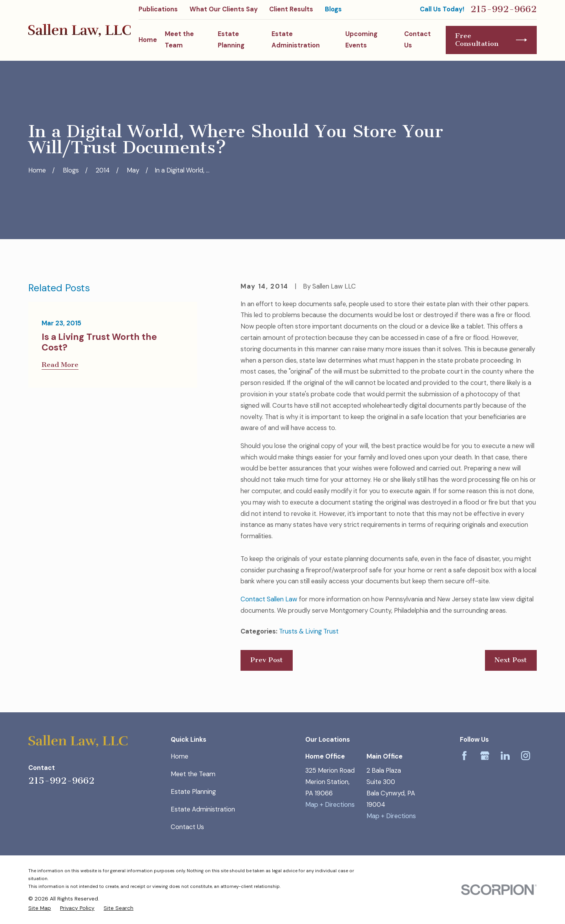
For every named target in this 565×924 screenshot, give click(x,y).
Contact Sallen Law (269, 599)
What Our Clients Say (224, 9)
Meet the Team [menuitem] (179, 40)
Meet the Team (193, 774)
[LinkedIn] (505, 756)
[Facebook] (464, 756)
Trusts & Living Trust (309, 631)
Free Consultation (491, 40)
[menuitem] (40, 908)
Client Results (291, 9)
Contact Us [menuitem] (417, 40)
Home (180, 756)
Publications (158, 9)
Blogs (333, 9)
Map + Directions (330, 805)
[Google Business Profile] (485, 756)
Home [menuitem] (148, 40)
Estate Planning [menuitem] (231, 40)
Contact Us (187, 827)
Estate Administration (203, 809)
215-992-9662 (504, 9)
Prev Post (267, 660)
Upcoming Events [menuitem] (361, 40)
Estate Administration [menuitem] (296, 40)
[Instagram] (526, 756)
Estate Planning (193, 792)
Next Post (511, 660)
